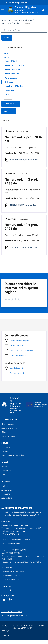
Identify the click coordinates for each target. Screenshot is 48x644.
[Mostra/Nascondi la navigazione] (3, 10)
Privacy (4, 625)
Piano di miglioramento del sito (14, 616)
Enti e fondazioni (8, 436)
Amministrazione (10, 420)
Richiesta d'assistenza (10, 579)
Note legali (6, 630)
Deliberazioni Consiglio (14, 65)
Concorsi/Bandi (11, 61)
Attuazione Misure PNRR (12, 612)
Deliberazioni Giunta (13, 69)
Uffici (4, 432)
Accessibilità (6, 636)
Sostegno (5, 451)
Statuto (5, 486)
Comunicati (6, 471)
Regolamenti (10, 90)
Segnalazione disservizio (11, 575)
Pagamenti (6, 447)
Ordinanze (28, 20)
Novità (5, 462)
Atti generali (7, 490)
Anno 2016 (6, 23)
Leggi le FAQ (7, 567)
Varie (7, 94)
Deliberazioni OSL (12, 74)
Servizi (5, 443)
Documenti (7, 482)
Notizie (4, 467)
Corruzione (6, 494)
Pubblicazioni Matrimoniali (16, 86)
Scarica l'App (8, 596)
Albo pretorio (7, 498)
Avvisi (7, 57)
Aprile (16, 23)
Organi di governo (9, 424)
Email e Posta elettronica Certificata (16, 540)
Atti (6, 53)
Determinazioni (11, 78)
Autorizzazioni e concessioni (13, 455)
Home (4, 20)
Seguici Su (6, 586)
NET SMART (28, 628)
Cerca (7, 38)
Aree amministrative (10, 428)
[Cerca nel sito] (43, 10)
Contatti (6, 521)
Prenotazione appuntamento (13, 571)
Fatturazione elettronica (11, 544)
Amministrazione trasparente (17, 508)
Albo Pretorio (15, 20)
